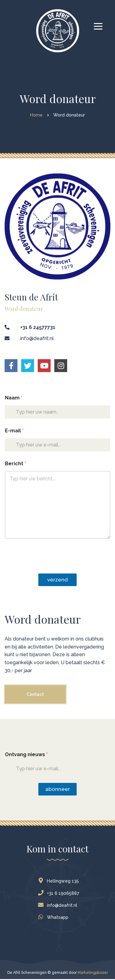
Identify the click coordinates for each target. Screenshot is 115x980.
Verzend (57, 580)
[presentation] (51, 569)
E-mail (14, 431)
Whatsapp (55, 917)
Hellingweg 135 (60, 881)
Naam (14, 398)
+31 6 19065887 (60, 893)
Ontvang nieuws (26, 754)
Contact (35, 694)
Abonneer (58, 789)
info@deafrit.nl (59, 905)
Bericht (15, 464)
